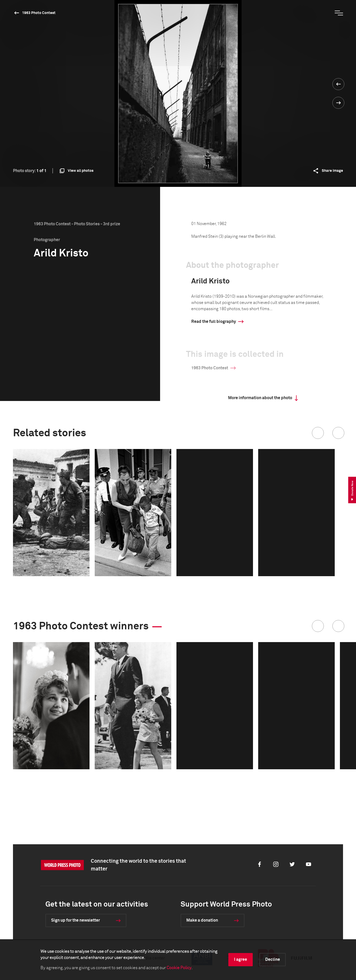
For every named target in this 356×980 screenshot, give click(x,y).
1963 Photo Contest (39, 13)
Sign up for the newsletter (76, 920)
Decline (273, 959)
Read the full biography (214, 322)
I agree (241, 959)
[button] (318, 433)
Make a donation (202, 920)
